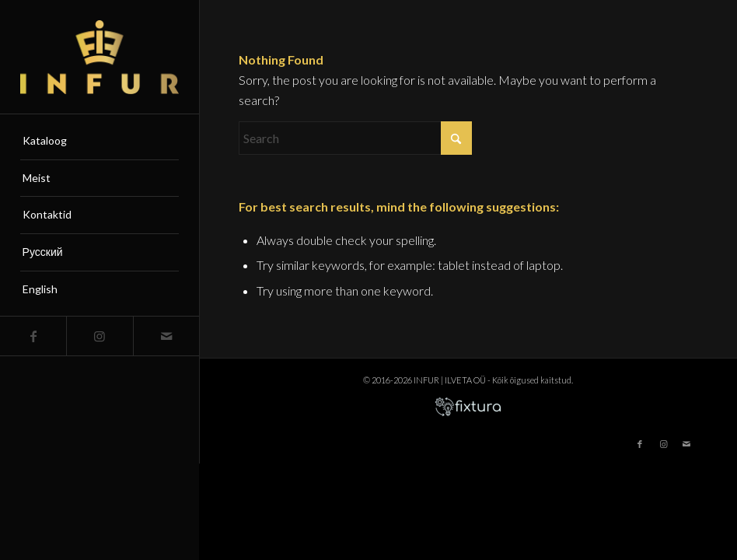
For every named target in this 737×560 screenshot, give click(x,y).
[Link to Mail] (166, 336)
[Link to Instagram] (99, 336)
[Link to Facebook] (33, 336)
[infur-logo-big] (100, 57)
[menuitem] (100, 142)
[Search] (355, 138)
